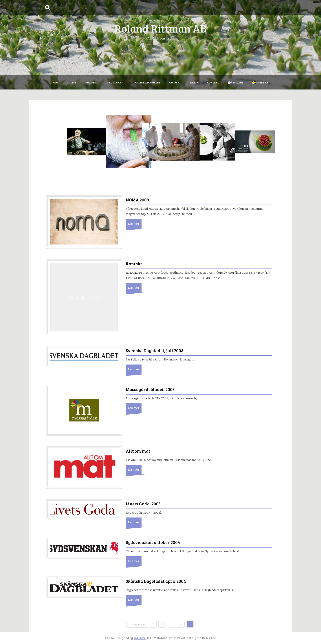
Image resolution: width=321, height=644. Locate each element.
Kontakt (213, 82)
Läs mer (134, 224)
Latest (72, 82)
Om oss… (175, 82)
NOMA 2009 (137, 200)
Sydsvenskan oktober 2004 (153, 542)
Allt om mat (138, 451)
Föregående (137, 624)
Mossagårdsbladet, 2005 (150, 389)
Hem (55, 82)
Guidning (91, 82)
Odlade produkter (147, 82)
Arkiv (194, 82)
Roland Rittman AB (160, 28)
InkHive (140, 638)
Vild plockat (116, 82)
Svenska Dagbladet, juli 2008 (155, 350)
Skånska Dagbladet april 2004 (156, 581)
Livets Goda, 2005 (143, 504)
